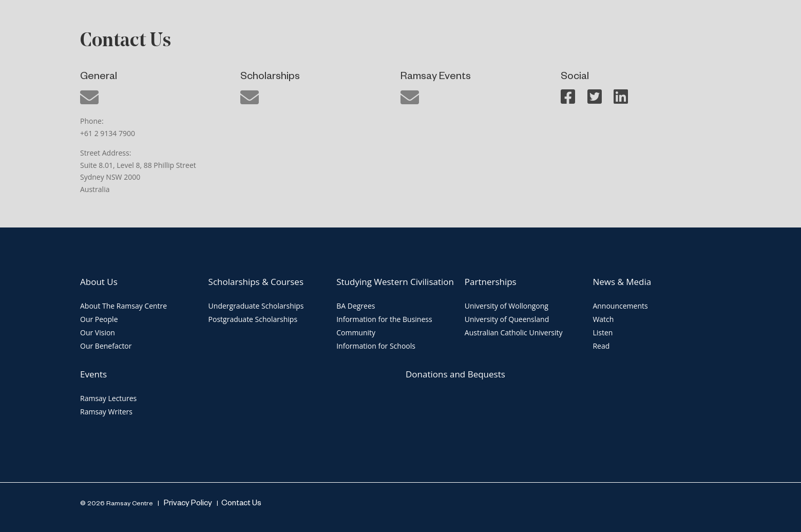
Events (93, 374)
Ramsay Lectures (108, 398)
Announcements (620, 306)
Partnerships (491, 282)
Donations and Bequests (455, 374)
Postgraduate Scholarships (253, 319)
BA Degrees (356, 306)
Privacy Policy (187, 504)
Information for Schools (376, 346)
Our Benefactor (106, 346)
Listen (603, 332)
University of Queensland (507, 319)
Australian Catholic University (514, 332)
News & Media (622, 282)
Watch (603, 319)
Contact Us (241, 504)
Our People (99, 319)
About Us (99, 282)
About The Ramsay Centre (123, 306)
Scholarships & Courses (256, 282)
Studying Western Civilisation (395, 282)
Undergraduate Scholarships (256, 306)
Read (601, 346)
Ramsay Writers (106, 412)
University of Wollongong (507, 306)
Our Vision (98, 332)
